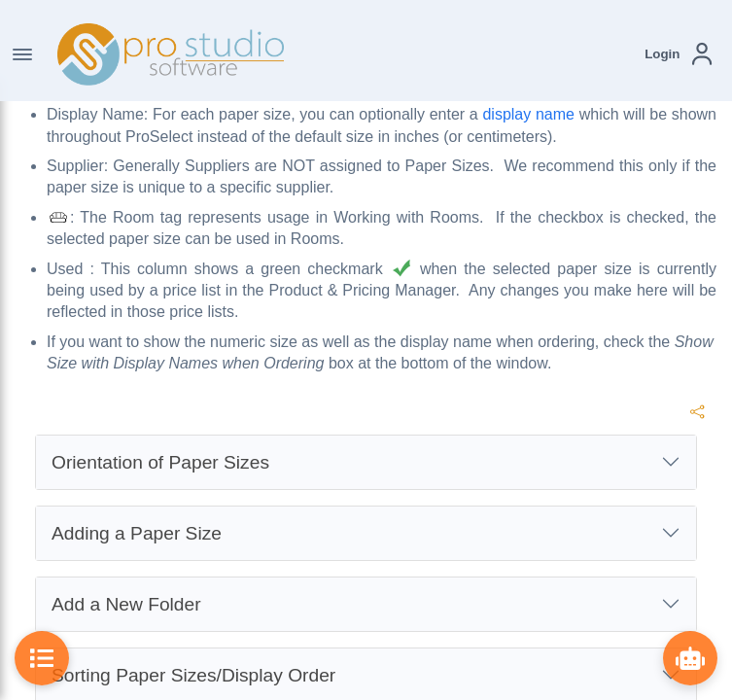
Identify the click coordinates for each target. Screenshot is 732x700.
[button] (678, 54)
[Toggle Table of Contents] (42, 658)
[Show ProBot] (690, 658)
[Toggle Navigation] (22, 54)
